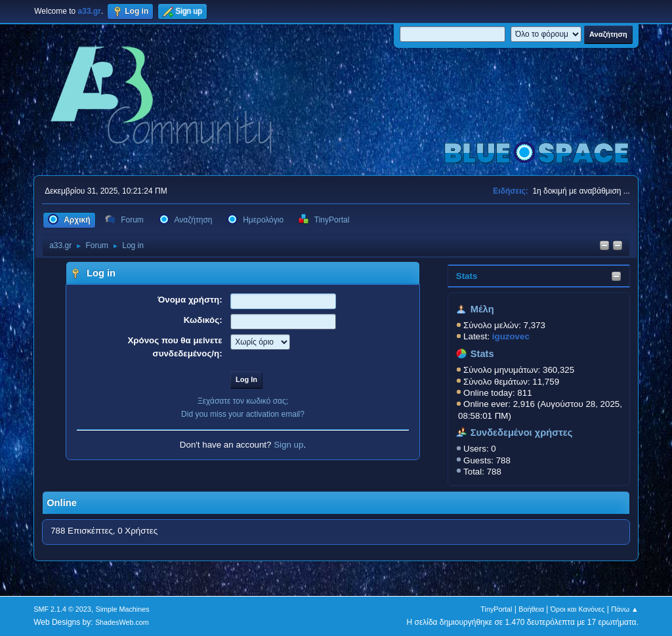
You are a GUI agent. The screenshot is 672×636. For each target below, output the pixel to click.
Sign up (288, 445)
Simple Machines (123, 609)
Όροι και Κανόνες (578, 609)
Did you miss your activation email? (243, 414)
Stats (467, 276)
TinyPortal (496, 609)
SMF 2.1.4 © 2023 (62, 609)
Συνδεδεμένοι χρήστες (522, 433)
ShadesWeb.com (122, 622)
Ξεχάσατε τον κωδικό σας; (243, 401)
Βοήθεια (531, 609)
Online (62, 503)
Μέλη (482, 309)
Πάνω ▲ (625, 609)
